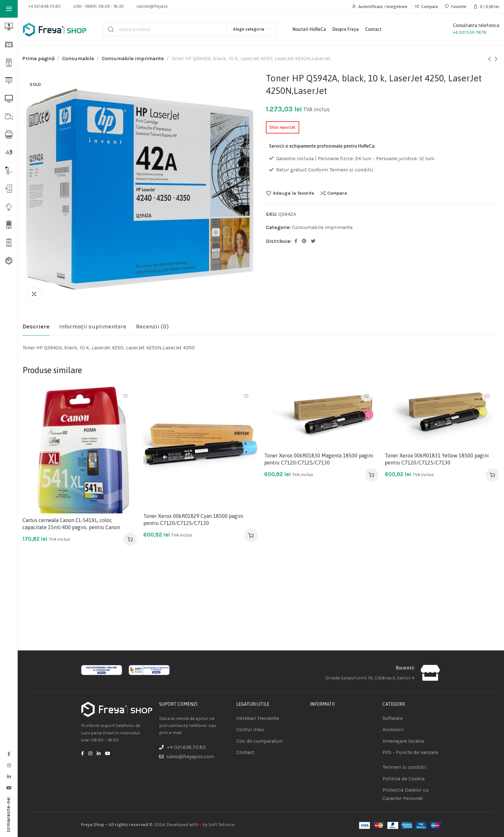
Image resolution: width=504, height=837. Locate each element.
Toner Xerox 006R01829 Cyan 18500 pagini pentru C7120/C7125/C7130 (193, 520)
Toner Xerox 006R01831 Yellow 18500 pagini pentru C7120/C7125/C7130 (437, 459)
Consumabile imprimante (133, 58)
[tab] (36, 327)
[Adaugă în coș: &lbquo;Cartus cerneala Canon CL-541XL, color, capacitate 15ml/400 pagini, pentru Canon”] (130, 539)
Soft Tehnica (221, 825)
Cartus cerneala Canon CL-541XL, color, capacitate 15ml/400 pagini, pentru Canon (71, 524)
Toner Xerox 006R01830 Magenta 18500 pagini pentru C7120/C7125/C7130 (319, 459)
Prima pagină (39, 58)
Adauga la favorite (293, 193)
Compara (337, 193)
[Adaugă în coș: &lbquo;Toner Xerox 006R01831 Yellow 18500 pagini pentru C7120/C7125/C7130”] (492, 475)
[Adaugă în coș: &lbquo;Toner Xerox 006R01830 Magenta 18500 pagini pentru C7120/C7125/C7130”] (372, 475)
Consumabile (78, 58)
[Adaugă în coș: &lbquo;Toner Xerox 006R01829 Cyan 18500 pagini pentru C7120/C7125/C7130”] (251, 535)
